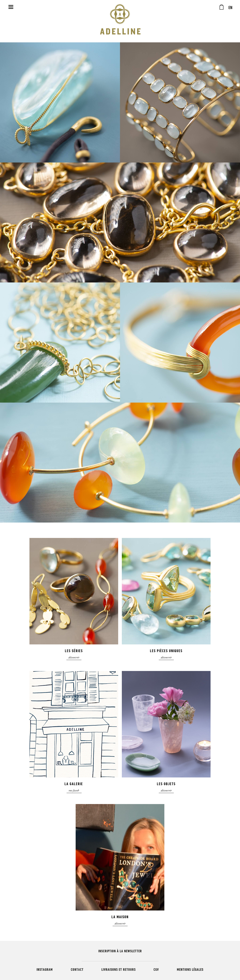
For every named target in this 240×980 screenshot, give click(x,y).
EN (230, 8)
